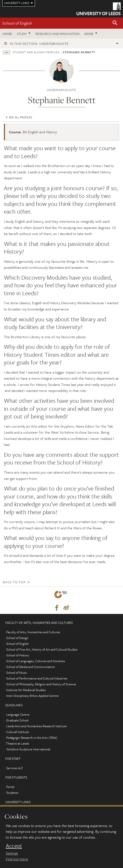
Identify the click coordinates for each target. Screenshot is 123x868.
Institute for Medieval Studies (26, 690)
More (89, 34)
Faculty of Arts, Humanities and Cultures (33, 632)
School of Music (17, 673)
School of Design (17, 638)
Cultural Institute (18, 732)
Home (7, 34)
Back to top (14, 582)
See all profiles (19, 117)
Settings (12, 853)
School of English (17, 23)
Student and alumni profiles (36, 52)
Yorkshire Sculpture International (28, 749)
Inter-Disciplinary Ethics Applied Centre (32, 696)
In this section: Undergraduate (39, 44)
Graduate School (17, 720)
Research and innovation (58, 34)
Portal (10, 787)
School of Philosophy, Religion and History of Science (41, 684)
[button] (115, 23)
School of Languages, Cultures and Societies (36, 661)
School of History (18, 655)
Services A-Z (14, 768)
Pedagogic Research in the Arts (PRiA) (32, 738)
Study (22, 34)
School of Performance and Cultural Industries (37, 678)
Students (12, 793)
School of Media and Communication (31, 667)
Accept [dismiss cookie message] (14, 846)
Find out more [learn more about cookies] (17, 859)
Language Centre (18, 714)
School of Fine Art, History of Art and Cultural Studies (42, 649)
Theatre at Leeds (17, 743)
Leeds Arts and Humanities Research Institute (37, 726)
